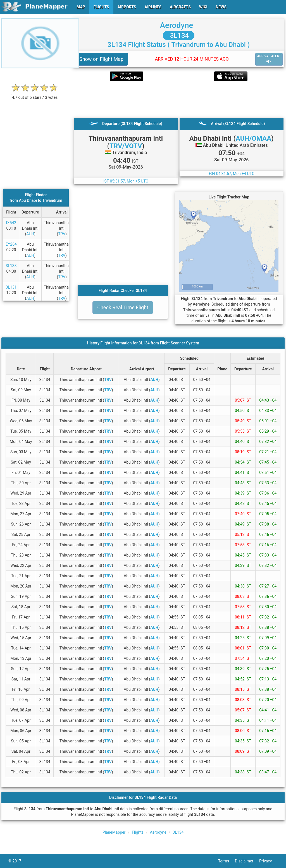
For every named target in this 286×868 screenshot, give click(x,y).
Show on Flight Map (101, 59)
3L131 (11, 287)
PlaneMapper (114, 832)
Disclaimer (247, 861)
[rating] (35, 94)
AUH (30, 234)
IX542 (11, 223)
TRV (62, 234)
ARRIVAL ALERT (269, 59)
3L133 (11, 266)
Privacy (268, 861)
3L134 (179, 35)
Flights (138, 832)
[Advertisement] (179, 99)
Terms (227, 861)
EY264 (11, 244)
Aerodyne (176, 25)
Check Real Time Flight (123, 307)
